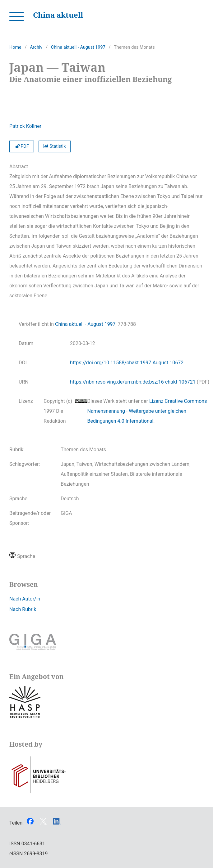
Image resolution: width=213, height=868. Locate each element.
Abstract (19, 166)
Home (15, 47)
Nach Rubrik (23, 609)
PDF (22, 146)
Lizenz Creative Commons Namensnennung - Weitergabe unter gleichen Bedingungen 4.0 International (147, 411)
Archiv (36, 47)
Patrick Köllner (25, 126)
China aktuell (58, 15)
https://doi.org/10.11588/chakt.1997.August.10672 (127, 363)
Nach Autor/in (25, 599)
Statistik (55, 146)
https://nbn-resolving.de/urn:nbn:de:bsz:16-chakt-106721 (133, 382)
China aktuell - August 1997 (78, 47)
